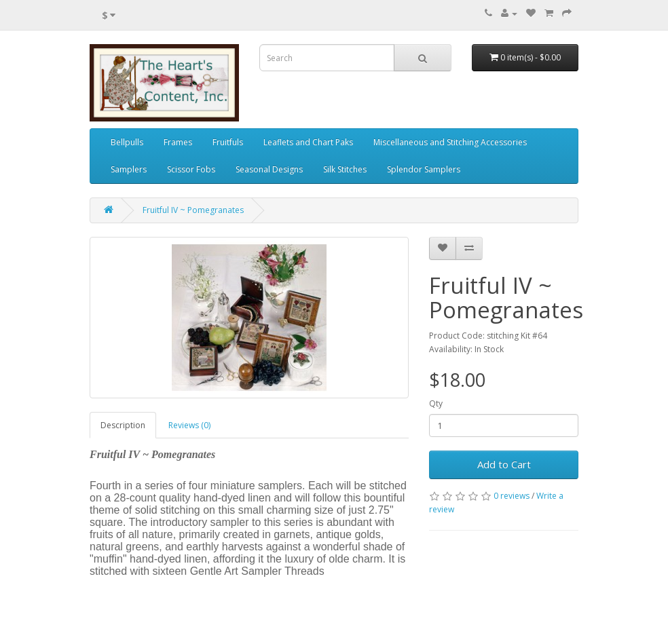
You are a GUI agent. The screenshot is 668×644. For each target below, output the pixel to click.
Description (123, 425)
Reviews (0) (189, 425)
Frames (178, 142)
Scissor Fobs (191, 169)
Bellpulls (127, 142)
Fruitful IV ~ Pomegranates (193, 210)
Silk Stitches (345, 169)
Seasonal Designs (269, 169)
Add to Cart (504, 464)
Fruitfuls (228, 142)
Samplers (129, 169)
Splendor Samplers (424, 169)
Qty (436, 403)
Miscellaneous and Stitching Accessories (450, 142)
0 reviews (512, 496)
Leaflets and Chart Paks (308, 142)
